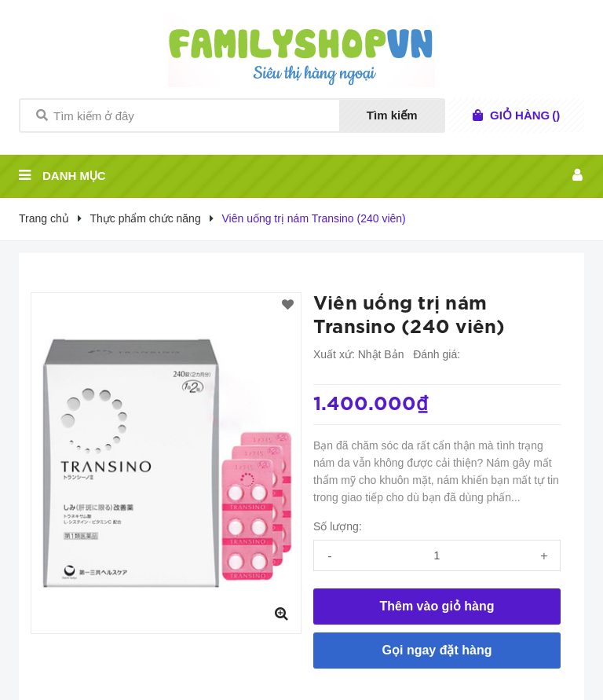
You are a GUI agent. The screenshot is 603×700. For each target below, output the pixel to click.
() (525, 115)
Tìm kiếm (392, 115)
